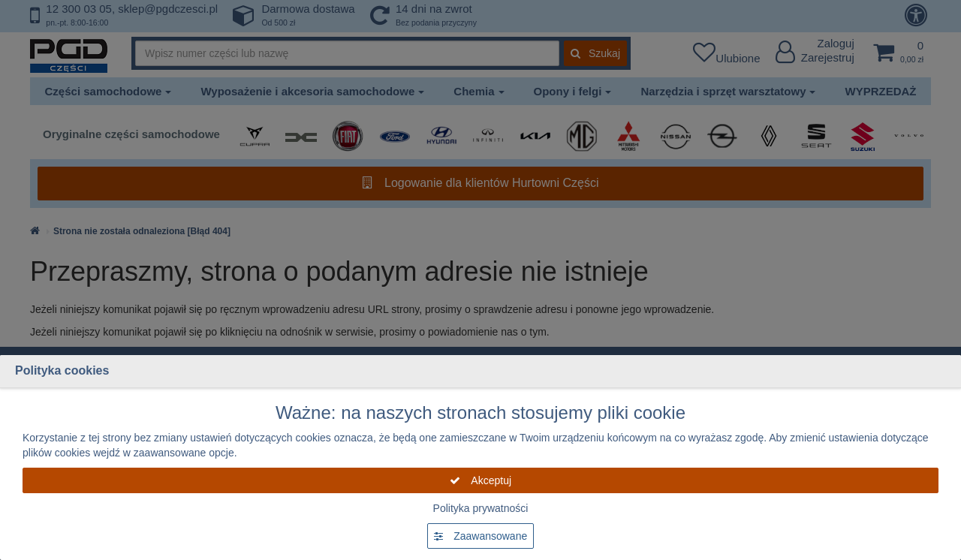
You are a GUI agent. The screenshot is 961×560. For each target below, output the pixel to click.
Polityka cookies (62, 370)
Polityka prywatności (481, 508)
